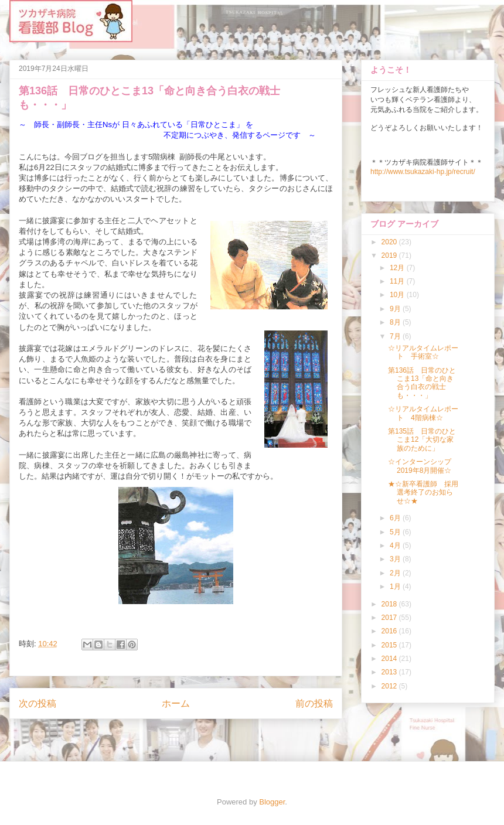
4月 (396, 546)
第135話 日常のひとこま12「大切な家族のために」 (422, 440)
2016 (390, 631)
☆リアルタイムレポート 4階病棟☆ (423, 413)
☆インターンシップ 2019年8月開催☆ (423, 466)
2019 (390, 255)
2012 (390, 686)
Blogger (272, 802)
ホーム (176, 703)
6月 (396, 518)
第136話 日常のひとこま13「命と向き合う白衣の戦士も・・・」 (422, 383)
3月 (396, 559)
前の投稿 (314, 703)
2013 (390, 672)
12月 (398, 268)
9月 (396, 309)
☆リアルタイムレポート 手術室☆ (423, 352)
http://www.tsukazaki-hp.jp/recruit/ (423, 172)
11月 (398, 281)
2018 (390, 604)
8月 (396, 322)
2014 (390, 659)
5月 (396, 532)
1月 (396, 587)
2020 (390, 242)
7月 (396, 336)
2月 (396, 573)
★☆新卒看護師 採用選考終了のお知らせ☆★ (423, 492)
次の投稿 (38, 703)
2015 (390, 645)
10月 (398, 295)
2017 (390, 618)
